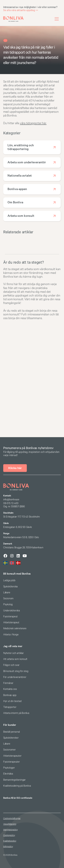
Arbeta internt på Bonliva (16, 713)
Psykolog (8, 604)
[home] (13, 19)
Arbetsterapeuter (12, 756)
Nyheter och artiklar (13, 653)
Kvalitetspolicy (10, 841)
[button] (57, 19)
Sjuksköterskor (11, 738)
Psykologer (9, 768)
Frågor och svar (11, 665)
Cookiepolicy (9, 835)
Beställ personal (12, 732)
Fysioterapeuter (12, 762)
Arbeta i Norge (11, 635)
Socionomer (9, 750)
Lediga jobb (9, 580)
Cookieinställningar (12, 819)
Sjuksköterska (10, 587)
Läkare (7, 593)
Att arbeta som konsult (15, 659)
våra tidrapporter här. (33, 123)
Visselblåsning (10, 824)
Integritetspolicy (10, 830)
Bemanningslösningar (14, 780)
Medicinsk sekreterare (15, 628)
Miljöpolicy (8, 847)
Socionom (8, 599)
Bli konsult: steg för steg (16, 671)
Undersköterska (12, 611)
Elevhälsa (8, 774)
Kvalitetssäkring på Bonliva (17, 786)
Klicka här (15, 468)
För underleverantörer (15, 677)
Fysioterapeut (10, 617)
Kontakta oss (10, 689)
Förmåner (8, 683)
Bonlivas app (10, 695)
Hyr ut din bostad (12, 701)
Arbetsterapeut (11, 623)
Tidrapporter (10, 707)
